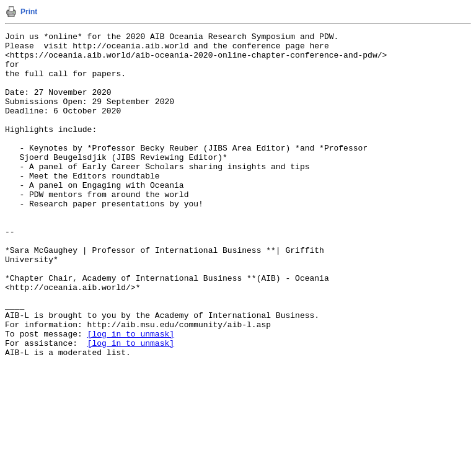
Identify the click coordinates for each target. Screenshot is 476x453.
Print (29, 12)
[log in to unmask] (131, 395)
